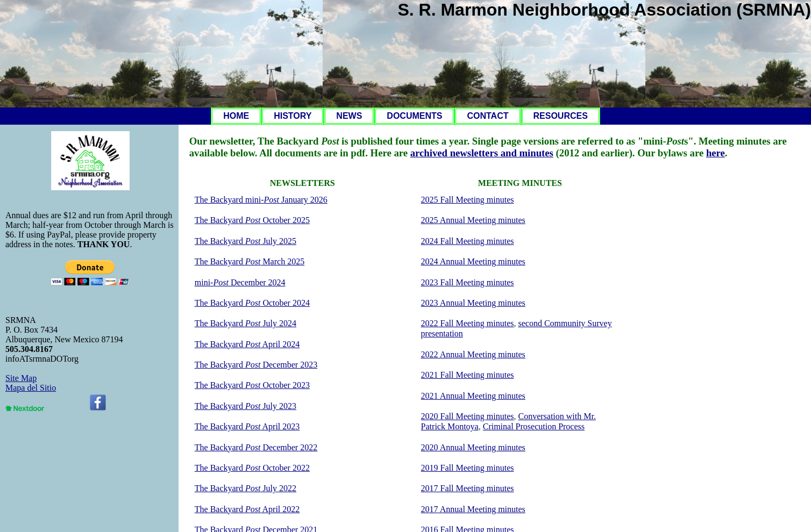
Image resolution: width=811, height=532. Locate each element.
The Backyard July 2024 (246, 323)
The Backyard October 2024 (252, 303)
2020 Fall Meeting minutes (468, 416)
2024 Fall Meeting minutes (468, 241)
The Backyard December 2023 (256, 365)
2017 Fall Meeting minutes (468, 488)
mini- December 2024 (240, 282)
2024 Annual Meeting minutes (473, 261)
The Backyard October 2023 (252, 385)
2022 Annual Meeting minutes (473, 354)
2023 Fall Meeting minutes (468, 282)
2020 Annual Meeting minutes (473, 447)
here (716, 153)
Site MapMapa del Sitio (31, 383)
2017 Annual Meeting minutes (473, 509)
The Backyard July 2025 (246, 241)
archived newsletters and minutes (482, 153)
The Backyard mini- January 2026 (261, 200)
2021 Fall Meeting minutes (468, 375)
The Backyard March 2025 (250, 261)
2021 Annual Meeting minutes (473, 396)
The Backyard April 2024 (247, 344)
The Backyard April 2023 (247, 426)
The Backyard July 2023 (246, 406)
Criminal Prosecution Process (534, 426)
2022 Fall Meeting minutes (468, 323)
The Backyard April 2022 (247, 509)
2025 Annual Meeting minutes (473, 220)
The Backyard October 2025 (252, 220)
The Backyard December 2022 (256, 447)
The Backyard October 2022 (252, 468)
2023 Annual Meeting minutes (473, 303)
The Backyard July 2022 (246, 488)
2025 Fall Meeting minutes (468, 200)
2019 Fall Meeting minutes (468, 468)
